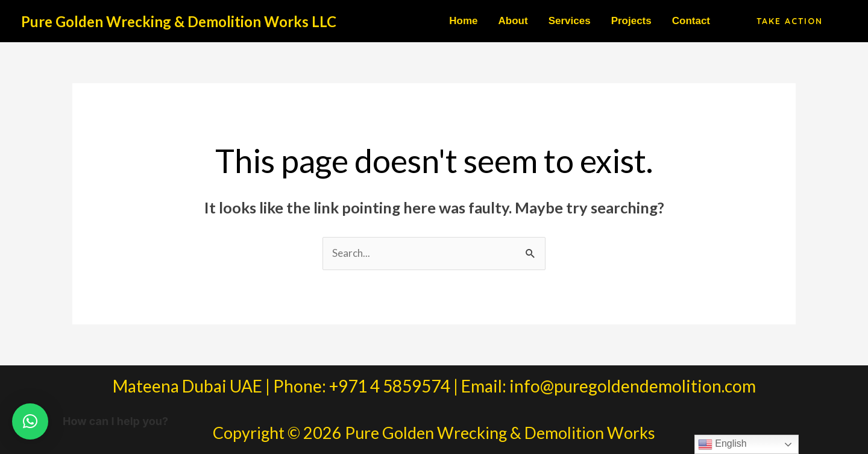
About (513, 21)
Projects (631, 21)
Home (463, 21)
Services (570, 21)
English (722, 444)
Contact (691, 21)
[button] (790, 21)
